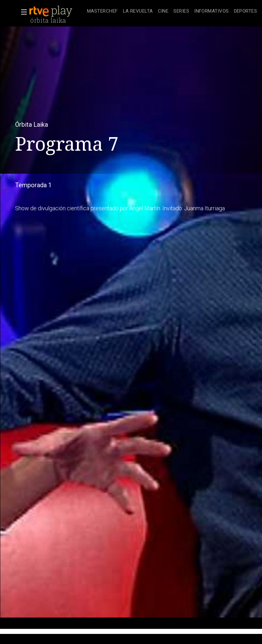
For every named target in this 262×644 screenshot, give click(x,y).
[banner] (57, 11)
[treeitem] (102, 12)
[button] (22, 12)
